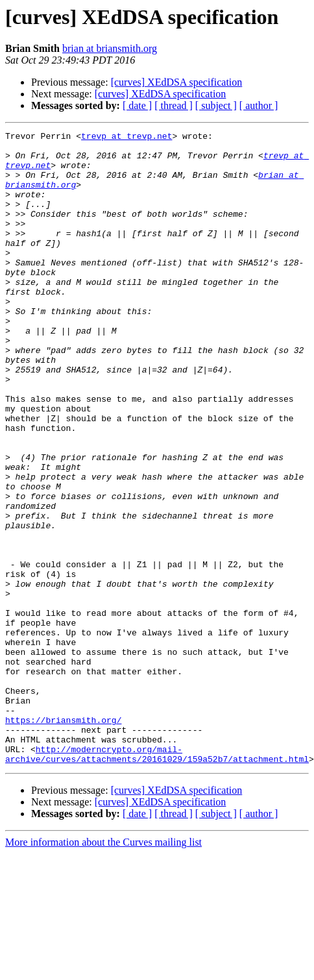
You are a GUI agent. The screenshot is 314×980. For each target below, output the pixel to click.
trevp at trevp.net (127, 138)
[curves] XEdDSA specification (177, 82)
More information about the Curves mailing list (103, 969)
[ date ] (137, 105)
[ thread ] (174, 105)
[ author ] (259, 105)
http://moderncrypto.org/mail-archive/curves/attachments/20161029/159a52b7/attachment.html (157, 879)
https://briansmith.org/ (63, 839)
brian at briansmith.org (110, 48)
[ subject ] (216, 105)
